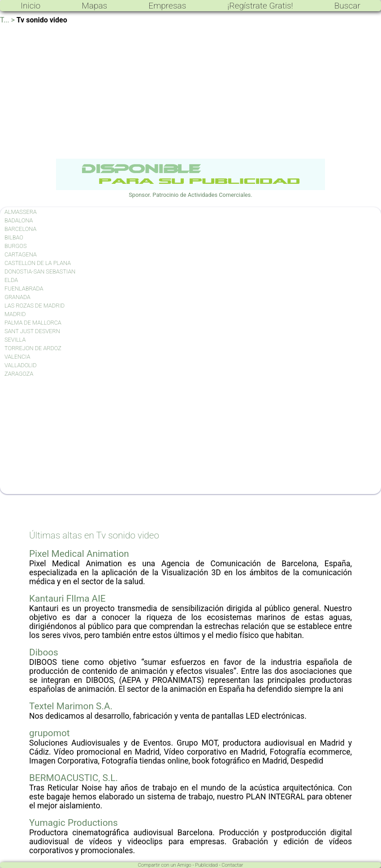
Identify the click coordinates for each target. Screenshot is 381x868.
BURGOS (15, 246)
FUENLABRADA (24, 289)
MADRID (15, 314)
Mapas (94, 6)
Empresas (167, 6)
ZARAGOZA (19, 374)
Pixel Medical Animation (79, 554)
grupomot (50, 733)
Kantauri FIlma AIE (67, 599)
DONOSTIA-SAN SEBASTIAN (40, 271)
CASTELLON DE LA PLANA (38, 263)
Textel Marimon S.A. (71, 706)
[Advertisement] (190, 91)
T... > (7, 20)
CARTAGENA (21, 254)
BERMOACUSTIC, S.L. (74, 778)
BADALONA (19, 220)
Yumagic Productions (74, 823)
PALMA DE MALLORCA (33, 323)
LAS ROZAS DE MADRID (35, 306)
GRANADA (17, 297)
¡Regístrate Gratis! (260, 6)
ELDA (11, 280)
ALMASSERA (21, 212)
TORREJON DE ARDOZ (33, 348)
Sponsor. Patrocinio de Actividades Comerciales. (190, 191)
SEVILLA (15, 340)
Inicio (30, 6)
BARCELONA (20, 229)
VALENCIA (17, 357)
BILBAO (14, 237)
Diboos (44, 652)
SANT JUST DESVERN (32, 331)
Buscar (347, 6)
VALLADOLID (21, 365)
